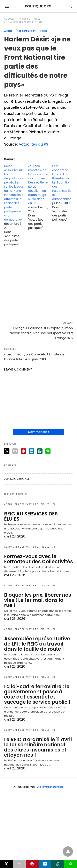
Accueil (9, 19)
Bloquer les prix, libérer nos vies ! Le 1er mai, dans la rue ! (38, 600)
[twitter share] (7, 451)
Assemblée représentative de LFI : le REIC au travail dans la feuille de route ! (37, 644)
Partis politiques (30, 19)
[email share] (15, 451)
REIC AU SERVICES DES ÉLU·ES (31, 516)
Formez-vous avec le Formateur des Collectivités (38, 559)
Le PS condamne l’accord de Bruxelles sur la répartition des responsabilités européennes (62, 182)
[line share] (48, 451)
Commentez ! (38, 432)
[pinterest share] (23, 451)
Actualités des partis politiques (25, 22)
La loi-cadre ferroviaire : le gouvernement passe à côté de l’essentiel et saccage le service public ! (37, 694)
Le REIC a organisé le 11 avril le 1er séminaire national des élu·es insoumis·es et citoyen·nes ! (38, 747)
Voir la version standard (50, 787)
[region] (38, 285)
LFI (53, 504)
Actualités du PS (33, 144)
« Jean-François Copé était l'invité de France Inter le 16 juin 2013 (34, 357)
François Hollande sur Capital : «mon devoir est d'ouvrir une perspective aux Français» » (41, 333)
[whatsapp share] (40, 451)
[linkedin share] (32, 451)
